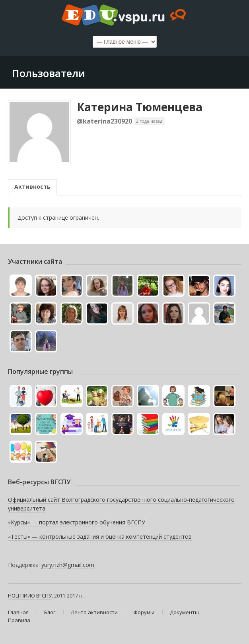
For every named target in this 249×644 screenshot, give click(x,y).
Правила (19, 620)
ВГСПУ (44, 596)
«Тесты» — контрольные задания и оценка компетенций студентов (100, 537)
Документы (184, 612)
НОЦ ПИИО (21, 596)
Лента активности (94, 612)
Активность (32, 187)
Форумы (144, 612)
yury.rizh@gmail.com (68, 565)
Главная (18, 612)
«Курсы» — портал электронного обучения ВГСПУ (77, 522)
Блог (50, 612)
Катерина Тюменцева (140, 107)
